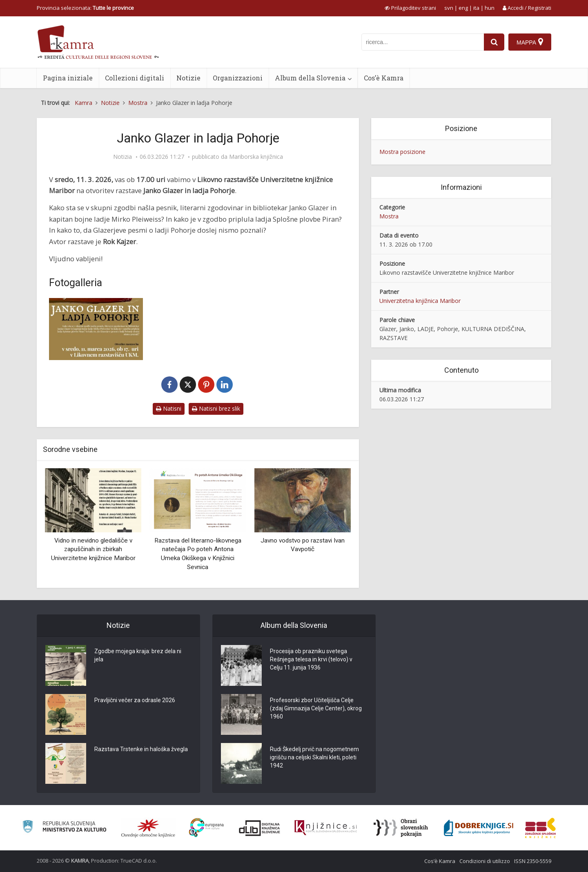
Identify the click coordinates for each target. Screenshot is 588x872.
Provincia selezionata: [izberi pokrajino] (85, 8)
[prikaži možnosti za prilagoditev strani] (410, 8)
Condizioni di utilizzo (485, 861)
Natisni (169, 408)
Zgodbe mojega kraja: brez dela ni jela (138, 655)
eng (463, 8)
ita (476, 8)
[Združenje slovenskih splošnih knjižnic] (326, 828)
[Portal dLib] (260, 828)
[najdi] (494, 42)
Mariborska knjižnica (256, 157)
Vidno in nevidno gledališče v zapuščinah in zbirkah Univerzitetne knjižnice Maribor (93, 549)
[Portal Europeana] (206, 828)
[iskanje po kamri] (423, 42)
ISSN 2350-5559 (533, 861)
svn (449, 8)
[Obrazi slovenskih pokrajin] (401, 828)
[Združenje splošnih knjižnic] (540, 828)
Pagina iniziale (68, 78)
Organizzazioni (238, 78)
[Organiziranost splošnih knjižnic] (148, 828)
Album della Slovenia (310, 78)
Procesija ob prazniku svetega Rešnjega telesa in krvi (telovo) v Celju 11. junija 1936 (311, 659)
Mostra (389, 216)
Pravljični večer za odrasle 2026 (135, 700)
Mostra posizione (402, 152)
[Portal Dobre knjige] (479, 828)
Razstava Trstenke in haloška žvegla (141, 749)
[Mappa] (530, 42)
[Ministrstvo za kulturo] (64, 828)
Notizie (188, 78)
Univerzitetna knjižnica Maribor (420, 301)
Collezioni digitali (135, 78)
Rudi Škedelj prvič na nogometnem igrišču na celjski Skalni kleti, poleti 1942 (314, 757)
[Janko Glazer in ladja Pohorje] (96, 329)
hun (490, 8)
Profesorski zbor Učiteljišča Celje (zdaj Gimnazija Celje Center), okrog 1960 (316, 708)
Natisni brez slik (216, 408)
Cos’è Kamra (384, 78)
